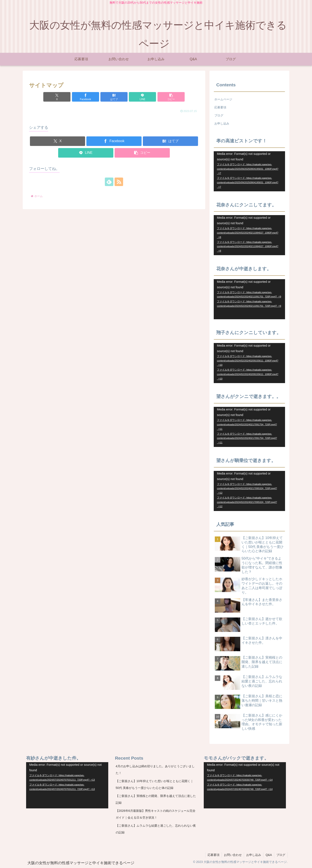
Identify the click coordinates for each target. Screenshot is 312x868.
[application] (249, 171)
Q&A (269, 855)
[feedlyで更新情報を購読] (109, 182)
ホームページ (223, 99)
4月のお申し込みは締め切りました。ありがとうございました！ (155, 770)
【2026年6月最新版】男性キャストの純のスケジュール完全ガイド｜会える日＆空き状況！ (156, 814)
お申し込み (222, 123)
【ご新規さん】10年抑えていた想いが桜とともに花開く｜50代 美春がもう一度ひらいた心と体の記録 (155, 784)
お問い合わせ (233, 855)
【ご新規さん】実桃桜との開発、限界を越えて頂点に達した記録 (156, 799)
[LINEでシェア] (142, 97)
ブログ (219, 115)
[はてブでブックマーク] (114, 97)
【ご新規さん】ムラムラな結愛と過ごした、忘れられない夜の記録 (156, 829)
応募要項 (220, 107)
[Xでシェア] (57, 97)
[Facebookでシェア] (86, 97)
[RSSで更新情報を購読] (119, 182)
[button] (171, 97)
